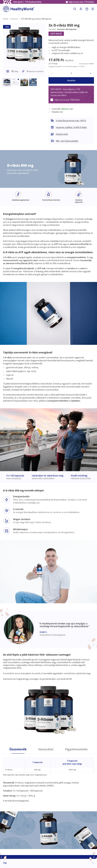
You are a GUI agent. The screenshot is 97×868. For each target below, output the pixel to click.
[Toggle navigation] (93, 9)
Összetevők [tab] (18, 749)
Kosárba (71, 80)
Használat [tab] (46, 749)
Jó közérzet (14, 19)
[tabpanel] (48, 778)
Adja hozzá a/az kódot (81, 2)
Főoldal (6, 19)
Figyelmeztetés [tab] (76, 749)
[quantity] (71, 73)
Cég (5, 863)
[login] (81, 9)
